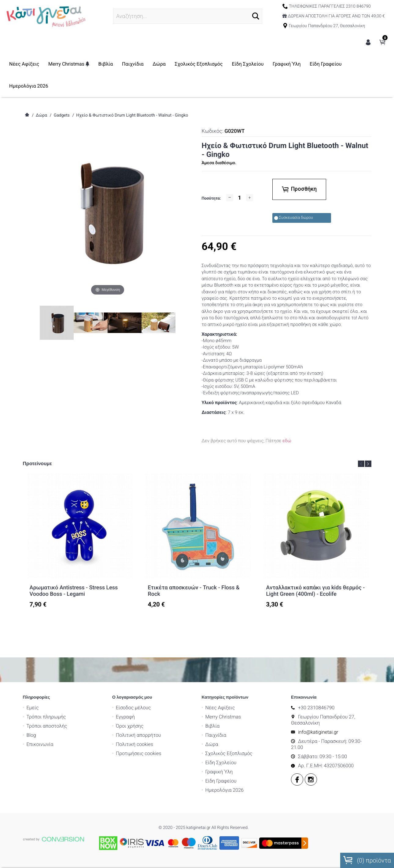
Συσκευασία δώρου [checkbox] (294, 218)
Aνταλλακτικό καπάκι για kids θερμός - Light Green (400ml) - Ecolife (316, 591)
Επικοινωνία (53, 727)
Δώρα (191, 64)
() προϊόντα (367, 860)
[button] (243, 16)
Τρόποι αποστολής (60, 709)
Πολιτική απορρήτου (152, 718)
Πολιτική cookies (148, 727)
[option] (80, 541)
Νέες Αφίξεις (56, 64)
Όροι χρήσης (143, 709)
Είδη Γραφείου (57, 86)
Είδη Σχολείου (279, 64)
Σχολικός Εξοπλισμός (230, 64)
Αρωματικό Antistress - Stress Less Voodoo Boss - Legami (74, 591)
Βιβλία (137, 64)
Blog (44, 718)
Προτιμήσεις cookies (152, 736)
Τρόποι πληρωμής (59, 699)
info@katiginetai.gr (331, 715)
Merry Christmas (100, 64)
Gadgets (62, 115)
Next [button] (368, 464)
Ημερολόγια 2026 (101, 86)
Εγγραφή (138, 699)
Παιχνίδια (164, 64)
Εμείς (46, 690)
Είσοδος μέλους (147, 690)
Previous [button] (361, 464)
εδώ (287, 441)
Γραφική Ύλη (318, 64)
